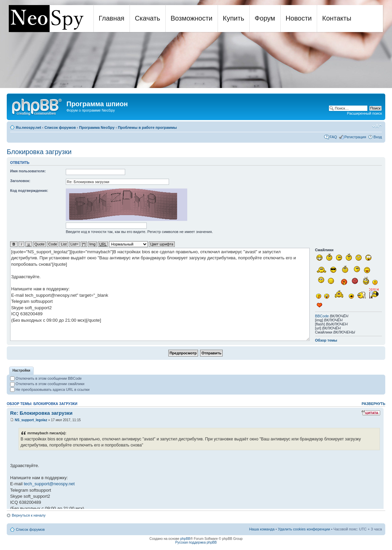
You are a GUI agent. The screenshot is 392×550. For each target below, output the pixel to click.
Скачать (148, 18)
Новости (299, 18)
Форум (265, 18)
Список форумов (60, 127)
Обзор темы (326, 340)
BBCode (322, 316)
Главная (112, 18)
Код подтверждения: (29, 191)
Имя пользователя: (28, 171)
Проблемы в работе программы (147, 127)
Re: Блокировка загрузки (41, 413)
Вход (378, 137)
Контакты (337, 18)
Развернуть (373, 404)
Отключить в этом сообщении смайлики (47, 384)
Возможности (192, 18)
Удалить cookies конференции (304, 529)
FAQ (333, 137)
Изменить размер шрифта (377, 126)
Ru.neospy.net (29, 127)
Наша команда (262, 529)
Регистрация (355, 137)
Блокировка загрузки (39, 152)
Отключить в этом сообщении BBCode (46, 378)
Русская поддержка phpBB (196, 542)
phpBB (185, 539)
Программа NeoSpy (97, 127)
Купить (234, 18)
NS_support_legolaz (31, 420)
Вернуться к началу (29, 515)
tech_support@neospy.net (49, 484)
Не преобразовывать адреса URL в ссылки (50, 389)
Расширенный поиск (364, 113)
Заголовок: (20, 181)
